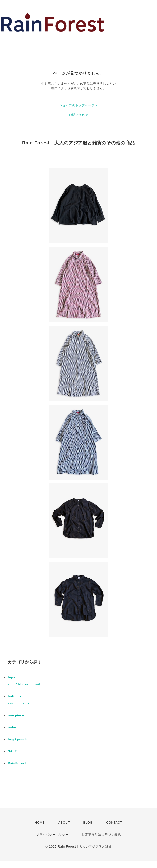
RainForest (17, 763)
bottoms (15, 696)
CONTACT (114, 823)
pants (25, 703)
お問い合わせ (78, 115)
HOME (40, 823)
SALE (12, 751)
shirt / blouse (18, 684)
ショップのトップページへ (78, 105)
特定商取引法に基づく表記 (101, 835)
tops (12, 677)
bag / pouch (18, 739)
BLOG (88, 823)
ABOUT (64, 823)
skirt (11, 703)
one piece (16, 715)
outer (12, 727)
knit (37, 684)
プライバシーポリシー (52, 835)
